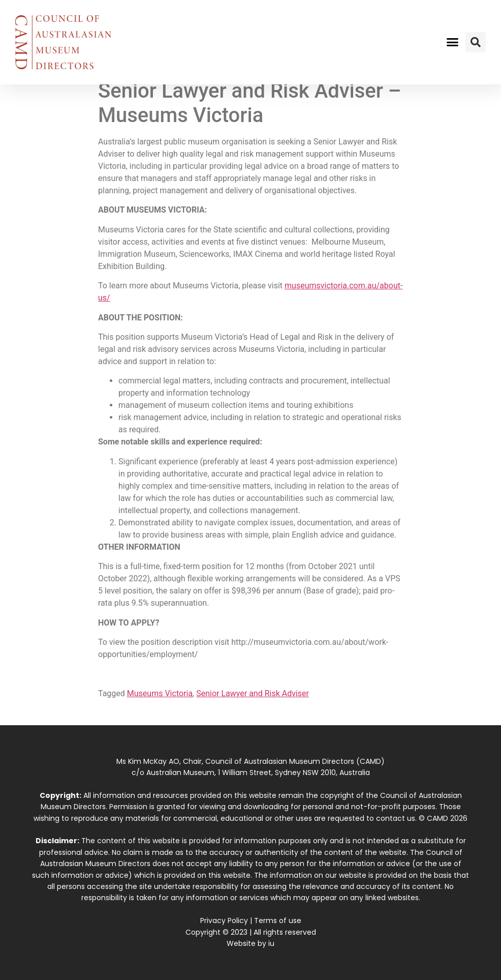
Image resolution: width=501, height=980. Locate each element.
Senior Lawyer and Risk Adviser (253, 693)
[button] (453, 42)
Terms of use (278, 920)
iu (271, 943)
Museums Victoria (160, 693)
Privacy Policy (224, 920)
